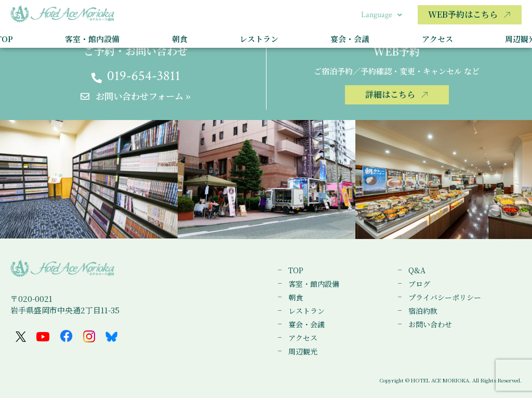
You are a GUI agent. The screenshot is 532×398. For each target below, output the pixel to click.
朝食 (180, 39)
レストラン (259, 39)
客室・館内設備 (92, 39)
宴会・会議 (350, 39)
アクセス (437, 39)
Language (382, 15)
